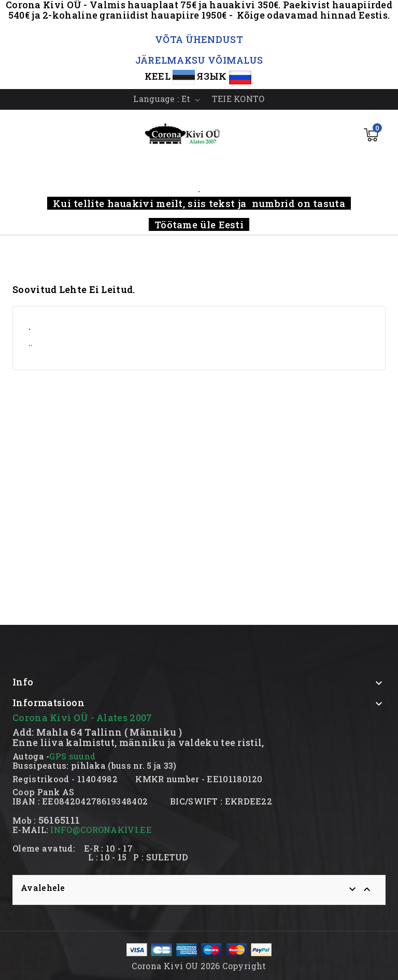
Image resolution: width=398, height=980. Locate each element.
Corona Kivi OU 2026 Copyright (199, 966)
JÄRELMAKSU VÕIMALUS (199, 60)
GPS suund (72, 756)
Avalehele (43, 888)
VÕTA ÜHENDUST (199, 39)
